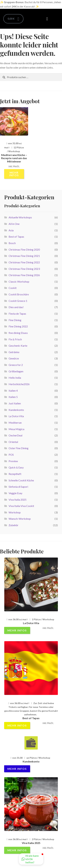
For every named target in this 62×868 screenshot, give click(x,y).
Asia (11, 230)
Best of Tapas (16, 237)
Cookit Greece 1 (18, 301)
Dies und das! (16, 307)
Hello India (15, 378)
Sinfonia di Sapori (18, 487)
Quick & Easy (16, 467)
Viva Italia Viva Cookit (21, 506)
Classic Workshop (19, 282)
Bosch (12, 243)
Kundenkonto (16, 410)
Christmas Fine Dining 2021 (24, 256)
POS (11, 455)
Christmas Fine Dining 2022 (24, 262)
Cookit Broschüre (19, 294)
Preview (13, 461)
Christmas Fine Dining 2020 (24, 249)
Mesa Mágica (16, 429)
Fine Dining (15, 320)
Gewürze (14, 358)
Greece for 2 (16, 365)
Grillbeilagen (16, 371)
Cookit (13, 288)
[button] (47, 19)
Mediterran (15, 423)
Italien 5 (13, 397)
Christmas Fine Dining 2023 (24, 269)
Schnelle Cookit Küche (21, 480)
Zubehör (13, 525)
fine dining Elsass (18, 333)
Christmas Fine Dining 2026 (24, 275)
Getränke (14, 352)
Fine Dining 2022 (18, 326)
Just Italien (15, 403)
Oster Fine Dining (19, 448)
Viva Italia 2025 (18, 500)
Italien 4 (13, 391)
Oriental (13, 442)
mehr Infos (14, 174)
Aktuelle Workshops (20, 217)
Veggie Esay (15, 493)
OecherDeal (15, 435)
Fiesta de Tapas (17, 314)
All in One (14, 224)
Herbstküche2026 (19, 384)
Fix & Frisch (15, 339)
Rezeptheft (15, 474)
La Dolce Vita (16, 416)
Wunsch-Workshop (20, 519)
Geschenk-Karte (18, 346)
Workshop (15, 512)
